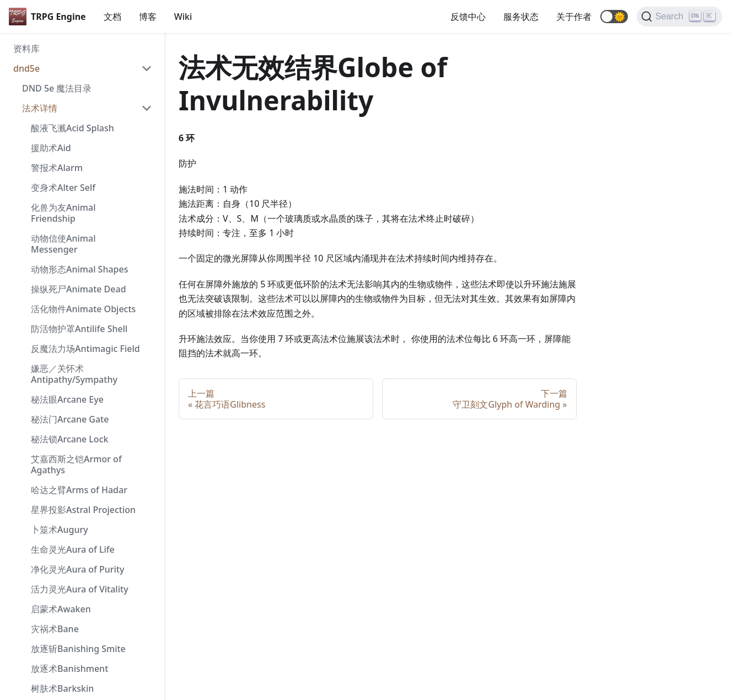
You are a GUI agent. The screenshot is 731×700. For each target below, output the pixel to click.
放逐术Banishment (69, 669)
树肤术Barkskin (62, 688)
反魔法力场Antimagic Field (85, 349)
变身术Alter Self (63, 188)
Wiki (183, 17)
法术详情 (40, 108)
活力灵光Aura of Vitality (80, 589)
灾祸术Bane (55, 629)
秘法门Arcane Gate (70, 419)
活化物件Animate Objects (83, 309)
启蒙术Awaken (61, 609)
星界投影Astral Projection (83, 510)
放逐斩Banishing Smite (78, 649)
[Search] (679, 17)
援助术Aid (51, 148)
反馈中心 (468, 17)
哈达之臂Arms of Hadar (79, 490)
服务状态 (521, 17)
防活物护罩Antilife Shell (79, 329)
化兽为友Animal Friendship (63, 213)
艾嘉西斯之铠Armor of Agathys (76, 464)
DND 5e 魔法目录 (57, 88)
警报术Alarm (57, 168)
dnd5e (26, 68)
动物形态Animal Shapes (79, 269)
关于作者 (574, 17)
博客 (148, 17)
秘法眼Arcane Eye (67, 399)
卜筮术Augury (60, 530)
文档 (112, 17)
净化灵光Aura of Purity (77, 569)
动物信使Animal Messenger (63, 244)
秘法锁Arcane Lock (69, 439)
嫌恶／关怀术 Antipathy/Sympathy (74, 374)
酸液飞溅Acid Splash (72, 128)
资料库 (26, 49)
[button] (614, 17)
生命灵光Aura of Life (73, 549)
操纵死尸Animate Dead (79, 289)
